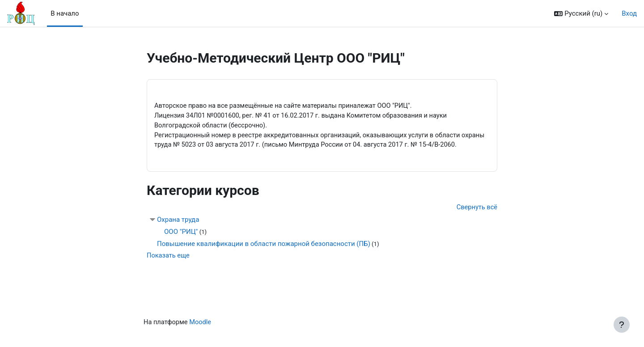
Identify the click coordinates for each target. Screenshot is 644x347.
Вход (629, 13)
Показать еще (169, 268)
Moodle (202, 335)
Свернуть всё (476, 219)
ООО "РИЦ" (181, 244)
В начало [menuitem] (65, 13)
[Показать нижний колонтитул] (622, 325)
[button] (581, 14)
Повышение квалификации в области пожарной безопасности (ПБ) (264, 256)
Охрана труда (178, 232)
